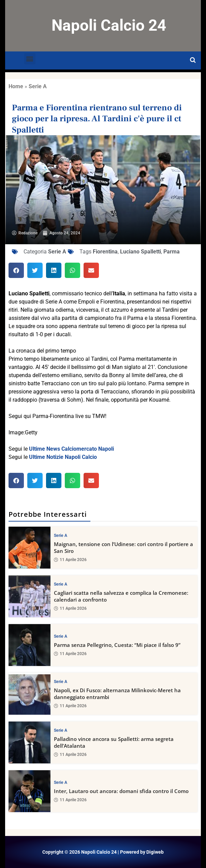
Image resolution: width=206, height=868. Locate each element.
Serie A (38, 86)
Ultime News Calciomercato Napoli (71, 449)
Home (16, 86)
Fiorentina (105, 252)
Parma (172, 252)
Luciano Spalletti (141, 252)
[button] (30, 59)
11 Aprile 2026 (70, 560)
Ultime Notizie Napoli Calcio (63, 457)
